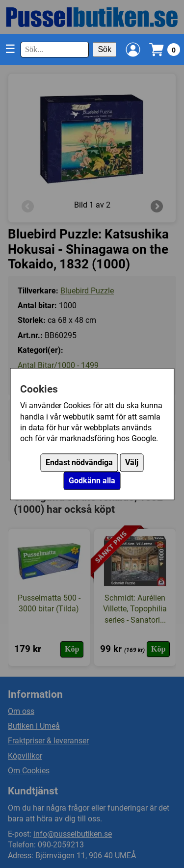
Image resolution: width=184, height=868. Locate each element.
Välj (132, 462)
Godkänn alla (92, 481)
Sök (105, 49)
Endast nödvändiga (79, 462)
